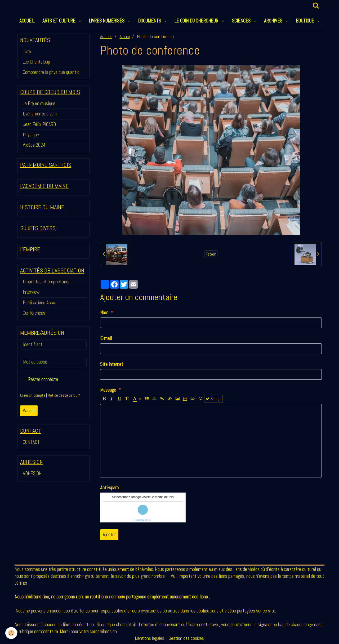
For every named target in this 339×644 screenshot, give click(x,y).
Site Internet (112, 364)
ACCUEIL (27, 21)
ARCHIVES (274, 21)
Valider (29, 411)
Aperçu (213, 399)
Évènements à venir (40, 114)
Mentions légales (150, 638)
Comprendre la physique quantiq (51, 72)
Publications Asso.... (41, 303)
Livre (27, 52)
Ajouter (109, 535)
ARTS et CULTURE (59, 21)
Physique (31, 135)
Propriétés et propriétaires (47, 282)
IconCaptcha (142, 520)
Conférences (34, 313)
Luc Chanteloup (36, 62)
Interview (31, 292)
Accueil (106, 37)
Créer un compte (33, 395)
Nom (104, 313)
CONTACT (31, 442)
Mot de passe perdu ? (64, 395)
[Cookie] (11, 633)
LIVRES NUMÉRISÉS (107, 21)
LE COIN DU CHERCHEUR (197, 21)
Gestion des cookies (186, 638)
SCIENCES (242, 21)
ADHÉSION (32, 473)
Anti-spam (109, 488)
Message (108, 390)
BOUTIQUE (305, 21)
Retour (211, 254)
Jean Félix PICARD (39, 124)
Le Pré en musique (39, 103)
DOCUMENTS (150, 21)
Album (125, 37)
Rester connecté (39, 379)
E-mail (106, 338)
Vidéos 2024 (34, 145)
